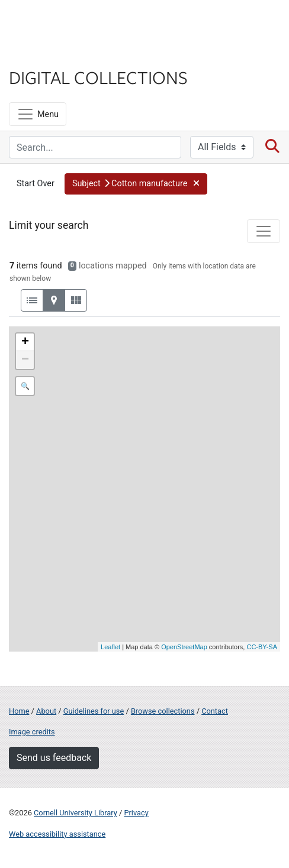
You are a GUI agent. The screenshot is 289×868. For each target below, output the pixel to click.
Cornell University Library (76, 813)
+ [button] (25, 342)
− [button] (25, 360)
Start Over (36, 184)
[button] (136, 184)
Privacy (136, 813)
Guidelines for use (94, 711)
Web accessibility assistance (57, 834)
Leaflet (110, 647)
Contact (215, 711)
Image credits (32, 732)
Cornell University (68, 23)
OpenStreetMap (184, 647)
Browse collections (163, 711)
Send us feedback (54, 758)
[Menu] (38, 114)
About (46, 711)
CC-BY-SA (262, 647)
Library (44, 54)
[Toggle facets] (264, 231)
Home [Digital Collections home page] (19, 711)
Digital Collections (98, 77)
